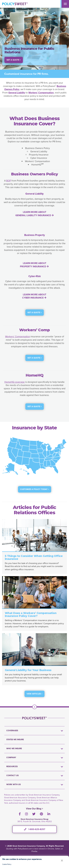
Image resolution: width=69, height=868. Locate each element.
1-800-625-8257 (35, 829)
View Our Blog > (35, 809)
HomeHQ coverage (15, 382)
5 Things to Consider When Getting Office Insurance (34, 557)
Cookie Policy (7, 864)
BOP (9, 181)
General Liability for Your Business (28, 670)
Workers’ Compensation (18, 337)
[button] (62, 860)
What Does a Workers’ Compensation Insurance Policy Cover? (31, 615)
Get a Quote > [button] (14, 60)
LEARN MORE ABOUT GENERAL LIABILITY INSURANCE (34, 214)
